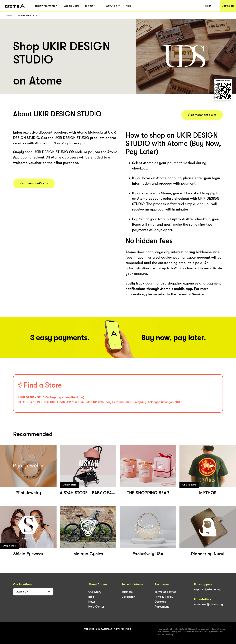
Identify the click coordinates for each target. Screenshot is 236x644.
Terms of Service (165, 592)
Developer (128, 597)
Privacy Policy (164, 597)
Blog (91, 597)
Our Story (95, 592)
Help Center (96, 607)
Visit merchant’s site (34, 183)
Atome (9, 16)
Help (129, 6)
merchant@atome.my (208, 604)
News (92, 602)
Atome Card (72, 6)
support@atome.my (207, 589)
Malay (208, 6)
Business (90, 6)
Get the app (228, 6)
